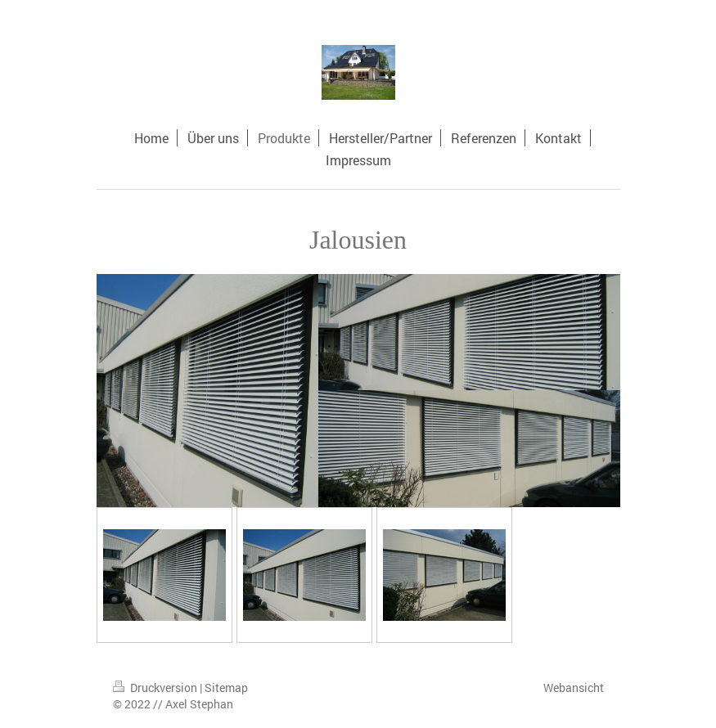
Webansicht (574, 688)
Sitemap (226, 688)
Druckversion (156, 688)
